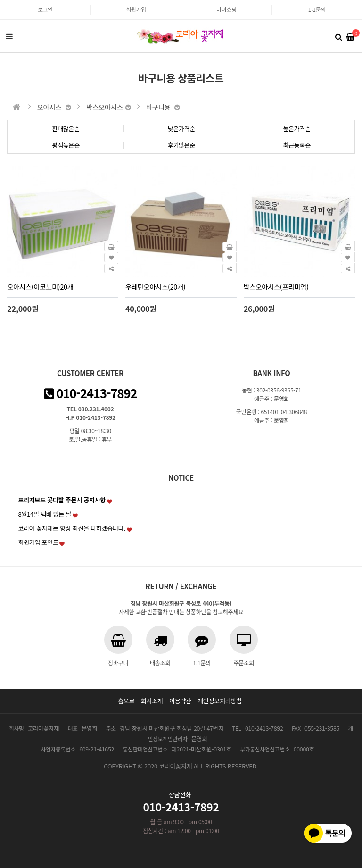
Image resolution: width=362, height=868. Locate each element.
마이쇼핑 (226, 9)
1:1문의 (317, 9)
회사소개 (152, 701)
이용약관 (180, 701)
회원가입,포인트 (38, 542)
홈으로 (126, 701)
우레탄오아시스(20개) (155, 287)
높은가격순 (297, 129)
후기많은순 (182, 145)
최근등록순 (297, 145)
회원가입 (136, 9)
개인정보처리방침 (220, 701)
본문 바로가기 (0, 0)
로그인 (45, 9)
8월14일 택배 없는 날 (45, 514)
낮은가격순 (182, 129)
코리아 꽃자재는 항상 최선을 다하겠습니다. (72, 528)
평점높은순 (66, 145)
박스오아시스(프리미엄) (276, 287)
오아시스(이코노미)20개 (40, 287)
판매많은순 (66, 129)
